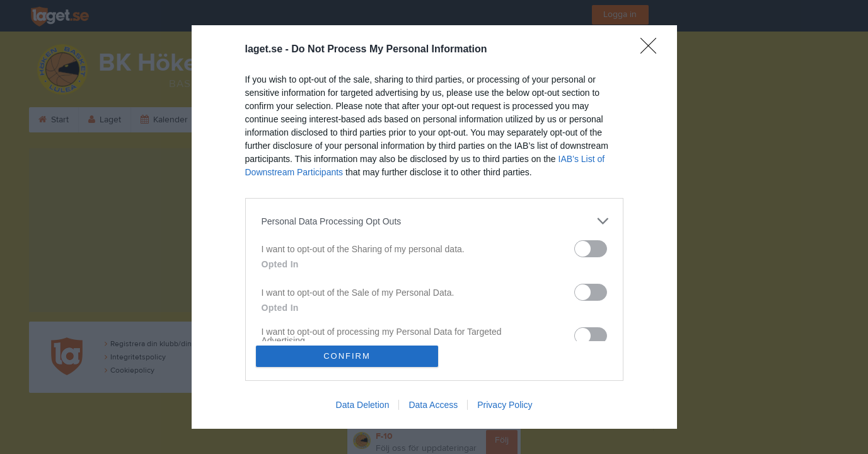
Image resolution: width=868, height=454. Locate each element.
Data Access (433, 405)
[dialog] (434, 227)
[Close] (652, 50)
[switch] (591, 249)
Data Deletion (363, 405)
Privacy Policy (505, 405)
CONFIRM (347, 356)
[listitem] (434, 221)
